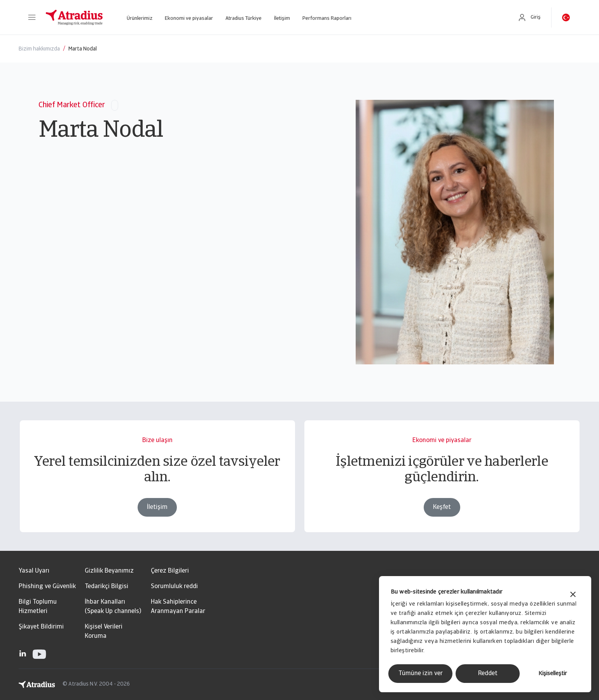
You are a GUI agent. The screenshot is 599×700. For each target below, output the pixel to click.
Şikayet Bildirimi (41, 627)
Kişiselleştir (553, 674)
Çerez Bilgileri (170, 571)
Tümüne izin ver (421, 674)
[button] (32, 17)
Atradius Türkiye (244, 18)
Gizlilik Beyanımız (109, 571)
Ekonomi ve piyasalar (189, 18)
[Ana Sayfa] (74, 17)
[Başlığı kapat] (573, 595)
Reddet (488, 674)
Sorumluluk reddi (174, 587)
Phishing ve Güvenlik (47, 587)
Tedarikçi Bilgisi (107, 587)
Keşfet (442, 507)
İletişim (282, 18)
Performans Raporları (327, 18)
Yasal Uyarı (34, 571)
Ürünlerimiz (140, 18)
